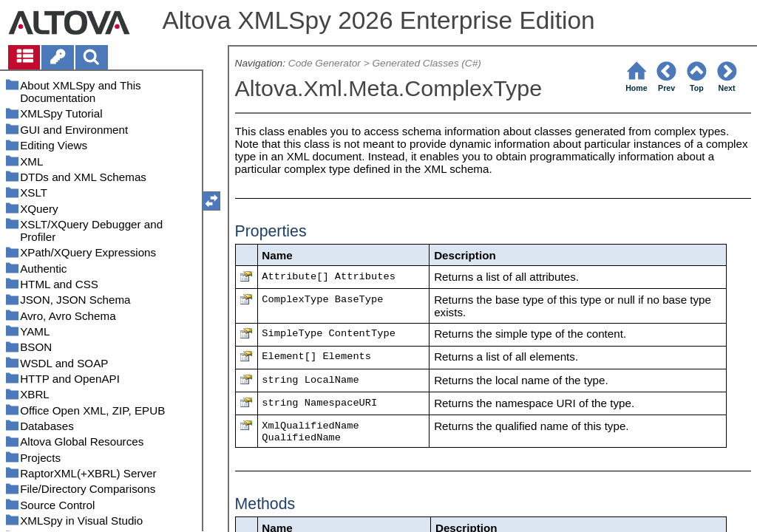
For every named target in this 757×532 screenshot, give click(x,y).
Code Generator (325, 63)
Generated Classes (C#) (426, 63)
